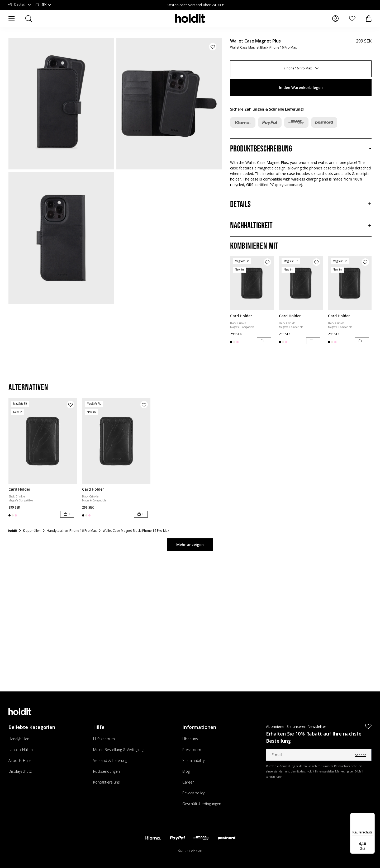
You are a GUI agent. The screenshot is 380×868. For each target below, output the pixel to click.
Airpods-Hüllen (21, 760)
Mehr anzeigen (190, 545)
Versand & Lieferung (110, 760)
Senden (361, 755)
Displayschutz (20, 771)
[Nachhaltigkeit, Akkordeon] (301, 226)
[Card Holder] (252, 283)
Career (188, 782)
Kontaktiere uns (106, 782)
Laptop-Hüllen (21, 750)
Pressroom (192, 750)
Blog (186, 771)
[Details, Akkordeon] (301, 205)
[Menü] (372, 816)
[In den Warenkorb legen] (264, 341)
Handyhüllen (19, 739)
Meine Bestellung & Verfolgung (119, 750)
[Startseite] (13, 531)
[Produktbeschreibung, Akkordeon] (301, 149)
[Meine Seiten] (335, 18)
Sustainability (193, 760)
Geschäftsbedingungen (202, 804)
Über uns (190, 739)
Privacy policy (193, 793)
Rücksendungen (106, 771)
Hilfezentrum (104, 739)
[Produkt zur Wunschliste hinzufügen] (213, 47)
